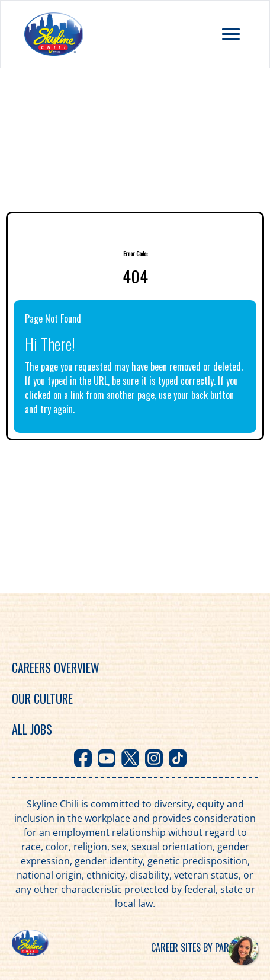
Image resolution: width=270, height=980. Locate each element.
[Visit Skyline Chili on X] (130, 758)
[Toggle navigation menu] (231, 34)
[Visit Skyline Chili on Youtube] (107, 758)
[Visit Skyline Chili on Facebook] (83, 758)
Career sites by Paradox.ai (205, 947)
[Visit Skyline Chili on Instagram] (154, 758)
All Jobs (32, 729)
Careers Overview (56, 668)
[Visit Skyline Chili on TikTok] (178, 758)
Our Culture (42, 698)
